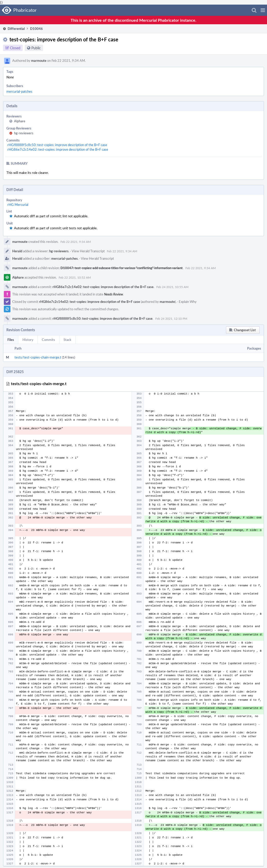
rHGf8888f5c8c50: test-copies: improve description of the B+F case (57, 145)
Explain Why (188, 302)
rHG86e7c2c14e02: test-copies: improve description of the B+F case (58, 149)
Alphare (20, 121)
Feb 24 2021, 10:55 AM (172, 287)
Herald (17, 251)
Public (36, 48)
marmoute (39, 61)
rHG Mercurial (18, 205)
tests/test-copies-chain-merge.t (38, 357)
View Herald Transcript (88, 251)
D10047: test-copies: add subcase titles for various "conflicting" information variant (122, 268)
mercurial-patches (19, 91)
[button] (263, 10)
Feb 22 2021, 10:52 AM (75, 277)
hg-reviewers (24, 133)
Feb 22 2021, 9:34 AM (76, 242)
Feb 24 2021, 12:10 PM (171, 318)
